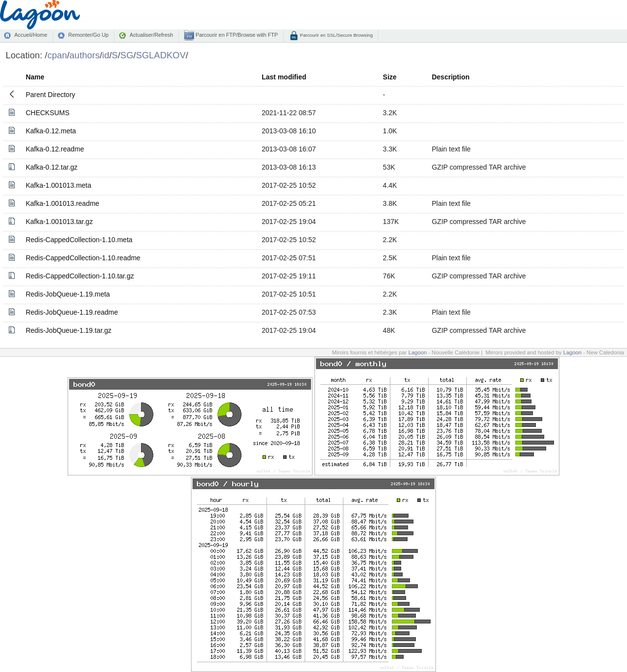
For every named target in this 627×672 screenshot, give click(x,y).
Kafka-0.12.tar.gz (51, 167)
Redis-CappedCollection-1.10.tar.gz (80, 276)
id (106, 55)
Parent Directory (50, 95)
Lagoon (418, 352)
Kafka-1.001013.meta (58, 185)
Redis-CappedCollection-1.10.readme (83, 258)
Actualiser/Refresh (151, 35)
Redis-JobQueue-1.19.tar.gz (68, 330)
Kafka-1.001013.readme (62, 203)
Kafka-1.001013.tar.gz (59, 222)
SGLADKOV (161, 55)
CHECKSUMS (47, 113)
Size (390, 77)
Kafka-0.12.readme (55, 149)
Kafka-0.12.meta (51, 131)
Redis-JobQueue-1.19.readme (72, 312)
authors (85, 55)
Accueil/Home (31, 35)
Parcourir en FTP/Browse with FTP (236, 35)
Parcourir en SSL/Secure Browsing (336, 35)
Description (450, 77)
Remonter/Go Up (88, 35)
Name (35, 77)
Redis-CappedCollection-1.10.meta (79, 240)
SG (127, 55)
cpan (57, 55)
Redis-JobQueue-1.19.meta (68, 294)
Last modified (284, 77)
